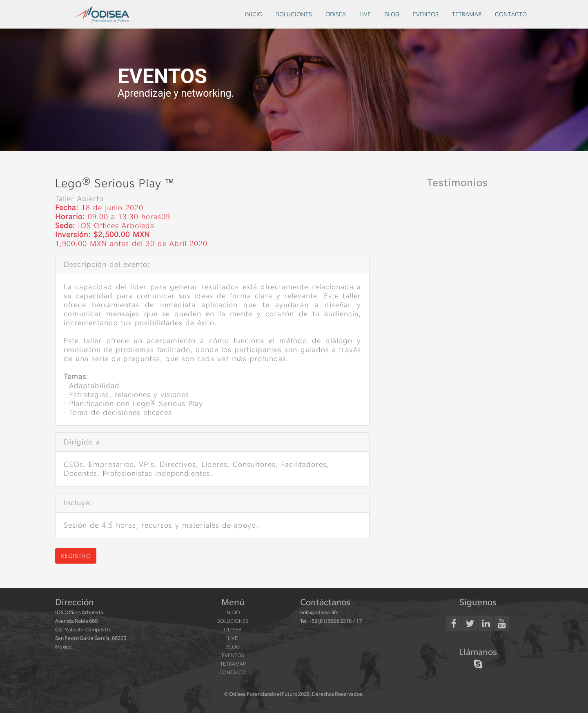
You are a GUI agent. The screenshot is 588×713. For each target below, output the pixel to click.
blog (392, 14)
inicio (254, 14)
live (365, 14)
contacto (511, 14)
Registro (76, 556)
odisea (336, 14)
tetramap (467, 14)
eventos (426, 14)
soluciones (294, 14)
